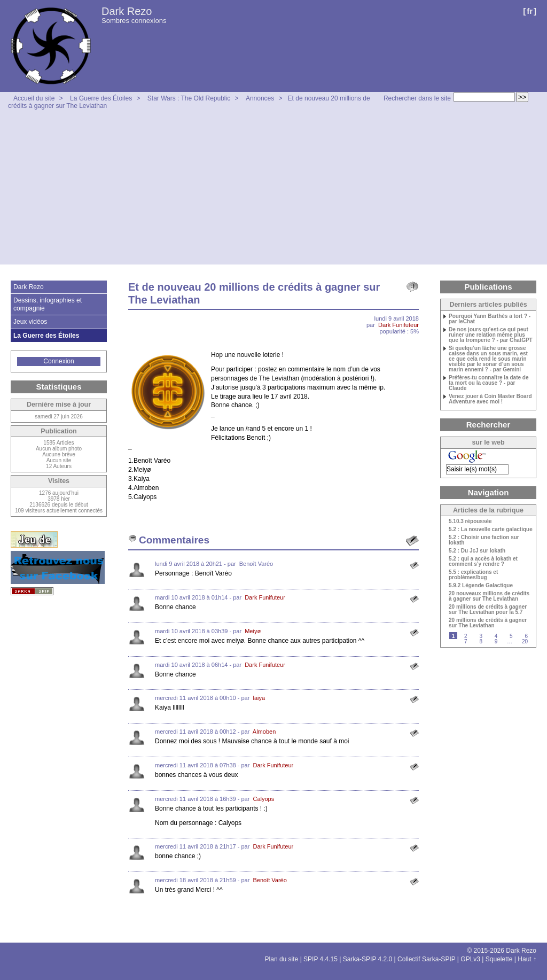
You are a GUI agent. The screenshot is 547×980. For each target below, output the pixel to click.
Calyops (263, 799)
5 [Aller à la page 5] (511, 636)
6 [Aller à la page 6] (526, 636)
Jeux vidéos (30, 322)
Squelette (499, 959)
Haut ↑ (527, 959)
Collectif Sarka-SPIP (427, 959)
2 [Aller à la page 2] (466, 636)
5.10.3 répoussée (470, 522)
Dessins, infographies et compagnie (48, 304)
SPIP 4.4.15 (321, 959)
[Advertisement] (273, 190)
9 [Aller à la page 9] (496, 641)
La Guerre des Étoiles (101, 98)
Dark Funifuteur (398, 325)
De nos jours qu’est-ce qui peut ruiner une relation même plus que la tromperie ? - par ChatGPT (491, 335)
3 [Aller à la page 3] (481, 636)
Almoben (264, 732)
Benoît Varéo (269, 880)
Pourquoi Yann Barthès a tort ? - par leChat (490, 319)
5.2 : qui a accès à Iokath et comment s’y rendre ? (483, 562)
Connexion (58, 361)
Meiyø (253, 631)
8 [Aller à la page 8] (481, 641)
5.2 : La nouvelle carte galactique (491, 530)
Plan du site (282, 959)
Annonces (260, 98)
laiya (259, 698)
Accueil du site (34, 98)
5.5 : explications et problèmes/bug (473, 575)
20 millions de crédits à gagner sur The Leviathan (488, 623)
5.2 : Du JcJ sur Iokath (477, 551)
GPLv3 (470, 959)
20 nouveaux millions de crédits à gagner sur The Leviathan (489, 596)
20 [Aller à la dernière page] (525, 641)
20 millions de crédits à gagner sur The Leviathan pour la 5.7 (488, 610)
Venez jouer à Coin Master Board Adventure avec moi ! (490, 399)
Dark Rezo (127, 11)
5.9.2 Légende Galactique (481, 586)
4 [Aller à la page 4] (496, 636)
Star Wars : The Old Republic (189, 98)
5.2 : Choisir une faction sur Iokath (484, 540)
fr (530, 11)
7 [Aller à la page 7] (466, 641)
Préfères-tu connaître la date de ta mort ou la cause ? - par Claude (489, 383)
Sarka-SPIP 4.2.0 (368, 959)
